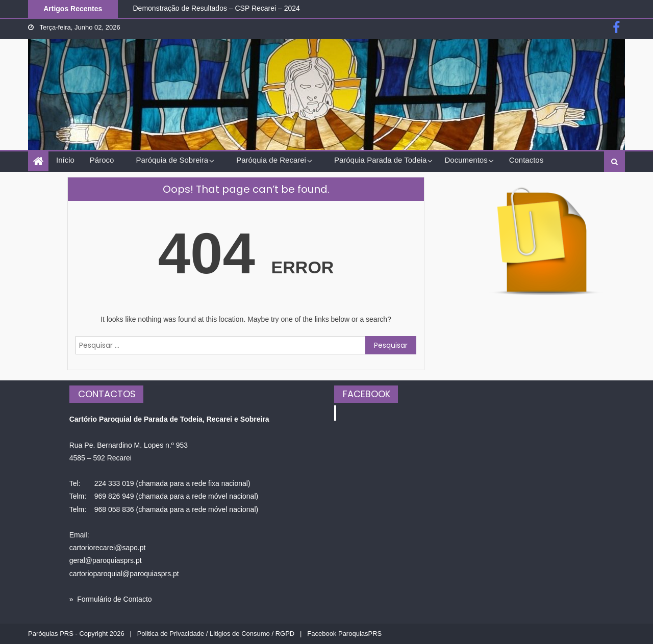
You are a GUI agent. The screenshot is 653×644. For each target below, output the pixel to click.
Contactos (526, 160)
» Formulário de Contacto (111, 599)
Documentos (466, 160)
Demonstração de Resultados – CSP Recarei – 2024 (217, 8)
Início (65, 160)
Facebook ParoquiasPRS (344, 634)
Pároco (102, 160)
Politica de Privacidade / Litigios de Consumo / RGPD (216, 634)
